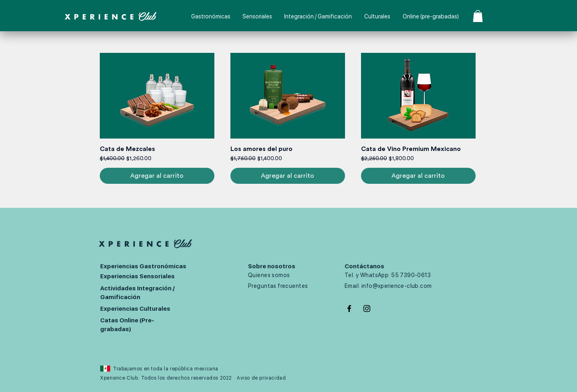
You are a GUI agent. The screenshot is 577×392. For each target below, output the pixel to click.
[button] (478, 16)
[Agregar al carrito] (157, 176)
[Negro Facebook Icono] (349, 309)
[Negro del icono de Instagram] (367, 309)
